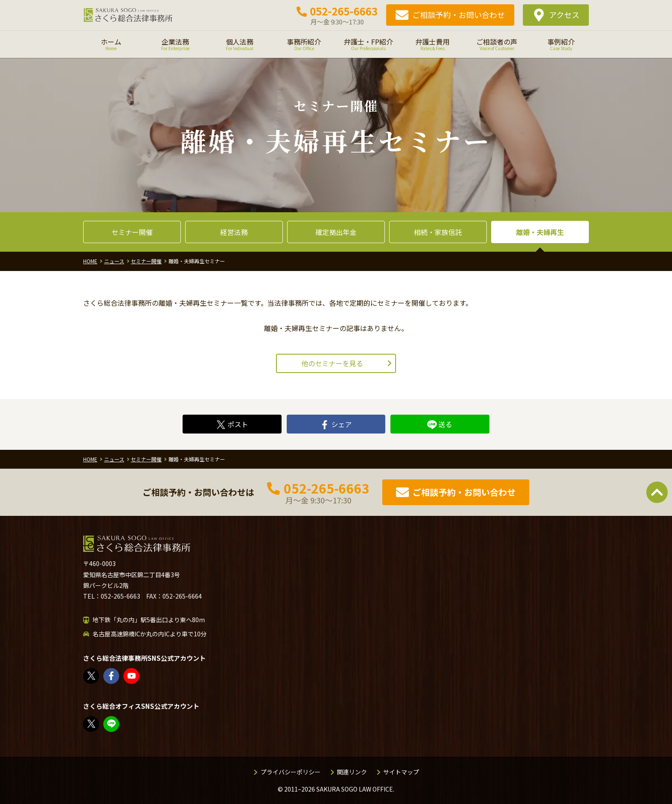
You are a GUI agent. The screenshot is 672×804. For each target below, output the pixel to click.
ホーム (111, 44)
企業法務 (175, 44)
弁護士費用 (432, 44)
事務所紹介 (304, 44)
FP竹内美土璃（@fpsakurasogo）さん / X (91, 724)
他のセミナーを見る (332, 363)
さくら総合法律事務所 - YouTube (132, 676)
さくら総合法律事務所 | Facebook (112, 676)
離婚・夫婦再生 (540, 232)
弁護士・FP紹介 (368, 44)
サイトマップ (401, 772)
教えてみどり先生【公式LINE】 (112, 724)
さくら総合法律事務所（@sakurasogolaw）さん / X (91, 676)
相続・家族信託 (438, 232)
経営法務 (234, 232)
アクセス (564, 15)
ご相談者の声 (497, 44)
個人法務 (240, 44)
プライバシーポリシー (291, 772)
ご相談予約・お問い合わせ (459, 15)
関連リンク (352, 772)
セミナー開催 (132, 232)
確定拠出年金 (336, 232)
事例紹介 (561, 44)
